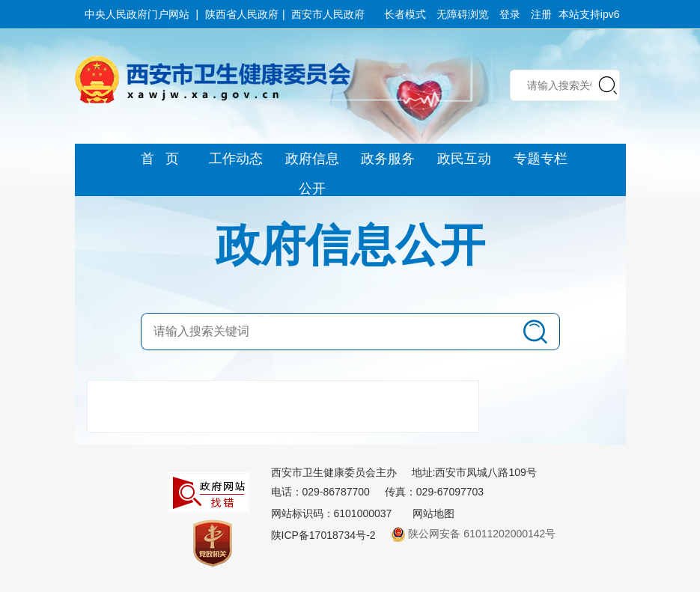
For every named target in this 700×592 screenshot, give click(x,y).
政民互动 (464, 159)
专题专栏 (541, 159)
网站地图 (433, 513)
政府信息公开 (312, 162)
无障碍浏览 (463, 14)
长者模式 (405, 14)
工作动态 (236, 159)
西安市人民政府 (328, 14)
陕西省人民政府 (242, 14)
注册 (541, 14)
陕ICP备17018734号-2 (323, 535)
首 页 (160, 159)
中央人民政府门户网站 (137, 14)
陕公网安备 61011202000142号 (474, 534)
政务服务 (388, 159)
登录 (510, 14)
